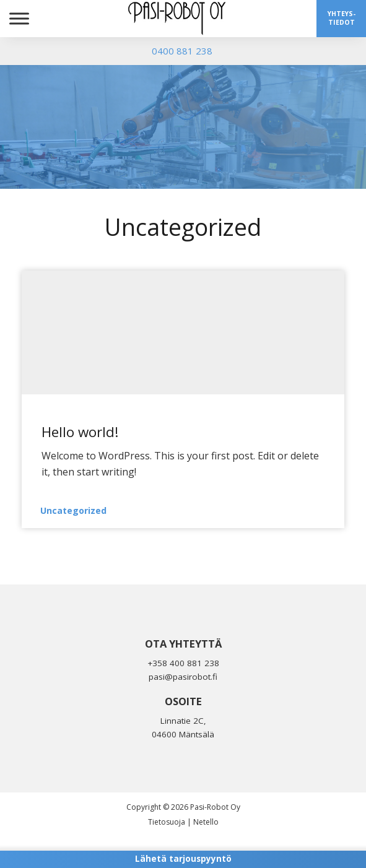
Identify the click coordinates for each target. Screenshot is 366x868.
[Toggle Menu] (19, 18)
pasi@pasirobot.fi (183, 677)
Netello (206, 822)
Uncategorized (73, 510)
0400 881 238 (182, 51)
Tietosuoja (167, 822)
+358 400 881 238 (183, 663)
